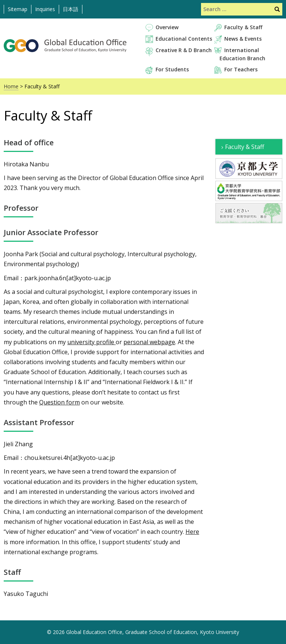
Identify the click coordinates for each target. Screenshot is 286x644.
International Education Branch (242, 54)
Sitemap (18, 9)
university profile (91, 342)
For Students (172, 69)
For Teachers (241, 69)
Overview (167, 27)
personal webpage (149, 342)
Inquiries (45, 9)
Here (192, 532)
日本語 (71, 9)
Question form (59, 402)
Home (11, 86)
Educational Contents (184, 39)
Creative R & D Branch (184, 50)
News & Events (243, 39)
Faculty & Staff (243, 27)
